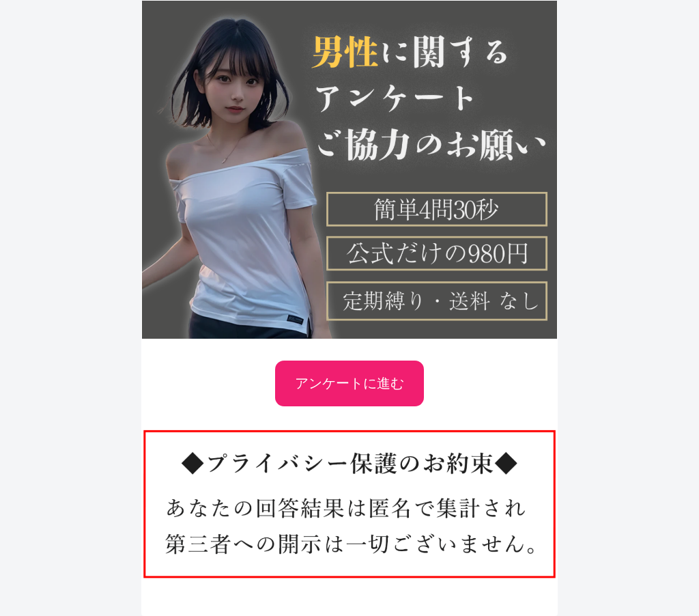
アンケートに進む (349, 383)
